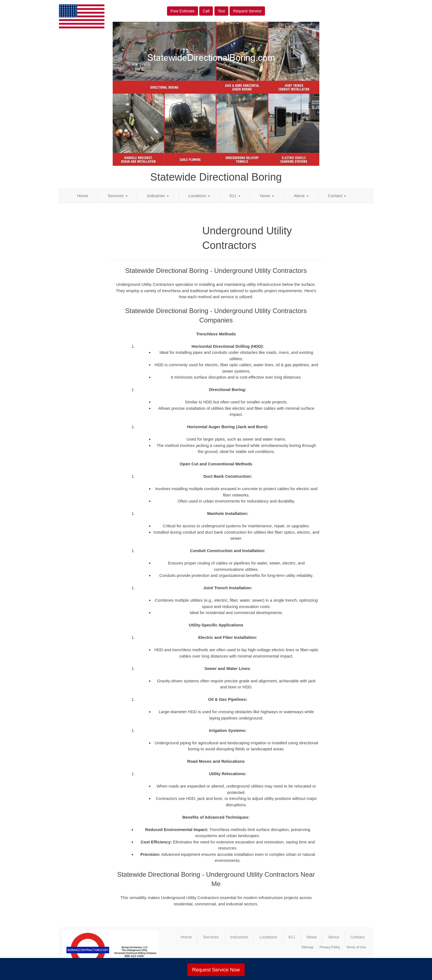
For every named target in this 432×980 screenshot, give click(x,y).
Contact (337, 196)
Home (83, 196)
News (267, 196)
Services (118, 196)
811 (235, 196)
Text (222, 11)
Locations (199, 196)
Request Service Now (216, 970)
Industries (158, 196)
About (301, 196)
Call (206, 11)
